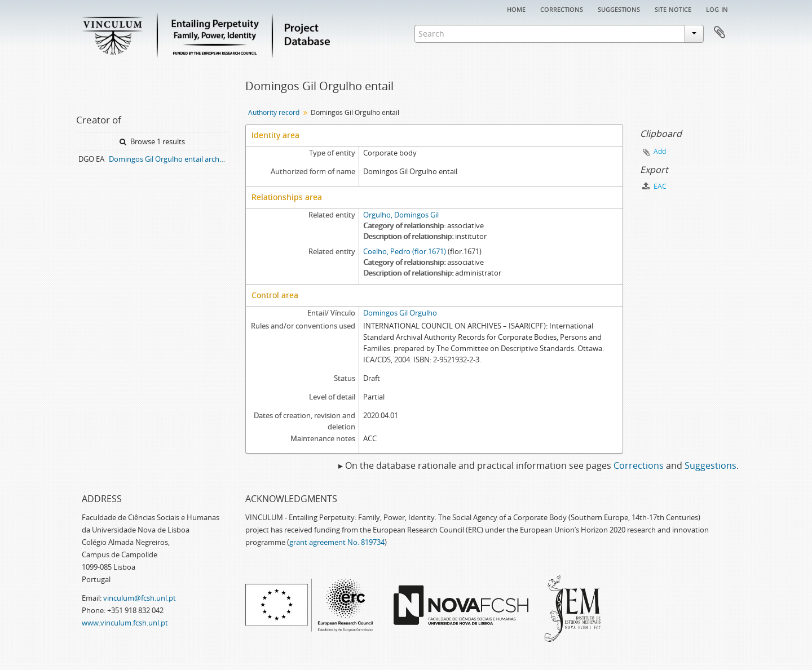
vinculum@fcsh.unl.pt (140, 598)
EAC (654, 186)
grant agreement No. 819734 (337, 542)
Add (660, 151)
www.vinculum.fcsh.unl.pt (125, 623)
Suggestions (619, 8)
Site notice (673, 8)
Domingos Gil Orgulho (400, 313)
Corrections (562, 8)
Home (516, 8)
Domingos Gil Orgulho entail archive (169, 159)
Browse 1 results (152, 141)
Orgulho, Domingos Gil (401, 215)
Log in (717, 8)
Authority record (274, 112)
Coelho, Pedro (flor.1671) (405, 251)
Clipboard (720, 33)
